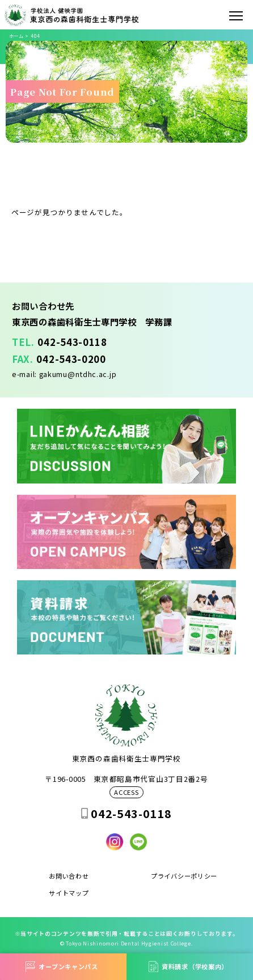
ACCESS (126, 793)
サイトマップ (69, 893)
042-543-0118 (72, 342)
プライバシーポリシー (184, 876)
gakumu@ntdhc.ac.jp (78, 374)
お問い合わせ (69, 876)
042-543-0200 (71, 359)
